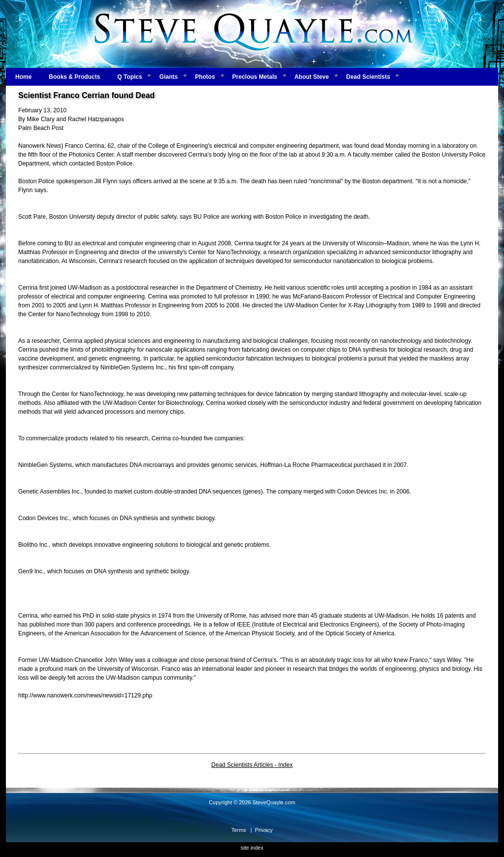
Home (23, 77)
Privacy (264, 830)
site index (252, 848)
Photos (205, 77)
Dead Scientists (368, 77)
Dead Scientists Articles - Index (252, 765)
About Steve (312, 77)
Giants (169, 77)
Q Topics (129, 77)
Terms (239, 830)
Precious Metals (255, 77)
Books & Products (74, 77)
